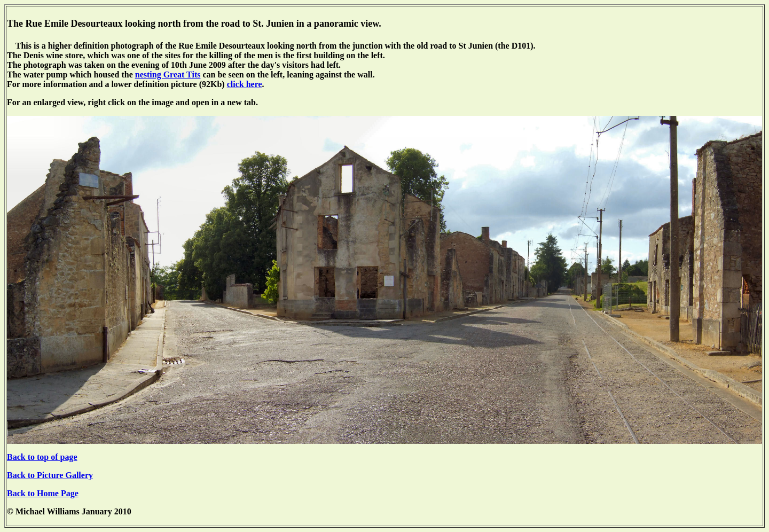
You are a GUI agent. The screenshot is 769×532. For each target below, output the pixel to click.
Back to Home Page (43, 493)
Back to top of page (42, 457)
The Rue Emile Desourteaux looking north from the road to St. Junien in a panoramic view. (194, 24)
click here (245, 84)
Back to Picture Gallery (50, 475)
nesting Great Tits (168, 75)
